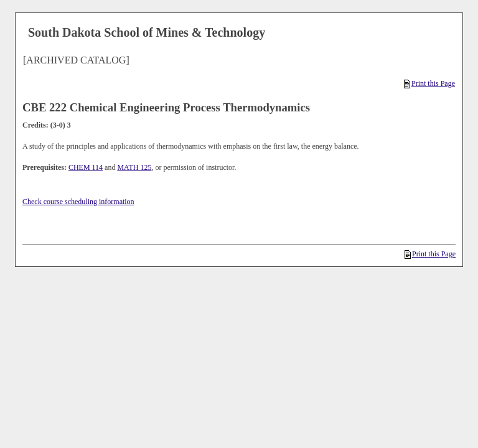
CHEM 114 (86, 167)
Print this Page (429, 83)
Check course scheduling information (78, 202)
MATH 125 (134, 167)
